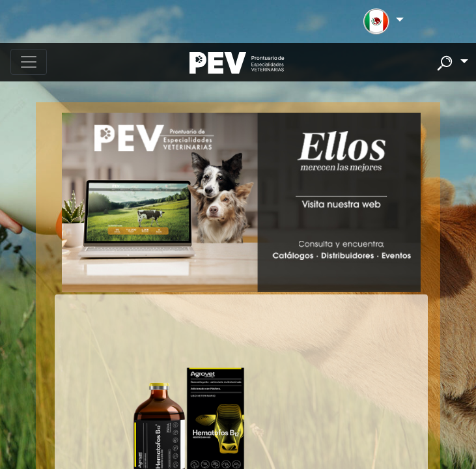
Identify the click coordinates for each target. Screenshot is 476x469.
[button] (383, 21)
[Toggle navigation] (29, 62)
